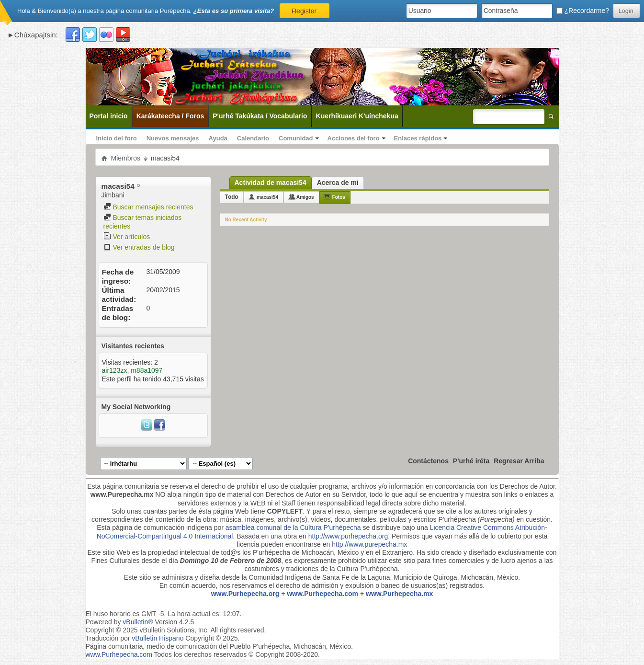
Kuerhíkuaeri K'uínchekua (357, 116)
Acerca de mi (338, 183)
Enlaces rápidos (418, 138)
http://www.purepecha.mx (369, 544)
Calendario (253, 138)
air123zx (115, 370)
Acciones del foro (354, 138)
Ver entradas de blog (139, 247)
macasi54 (267, 197)
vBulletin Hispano (158, 638)
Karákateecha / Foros (170, 116)
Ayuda (218, 138)
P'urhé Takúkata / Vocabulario (260, 116)
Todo (232, 197)
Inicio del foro (117, 138)
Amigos (305, 197)
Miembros (126, 158)
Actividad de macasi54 (271, 183)
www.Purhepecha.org (245, 594)
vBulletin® (138, 622)
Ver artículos (127, 237)
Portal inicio (109, 116)
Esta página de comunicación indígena (154, 527)
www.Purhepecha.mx (399, 594)
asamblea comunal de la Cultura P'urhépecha (293, 527)
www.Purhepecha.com (322, 594)
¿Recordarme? (583, 11)
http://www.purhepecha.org (348, 536)
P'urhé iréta (471, 461)
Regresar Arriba (519, 461)
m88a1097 (147, 370)
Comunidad (296, 138)
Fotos (339, 197)
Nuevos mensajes (173, 138)
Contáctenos (428, 461)
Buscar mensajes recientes (148, 207)
